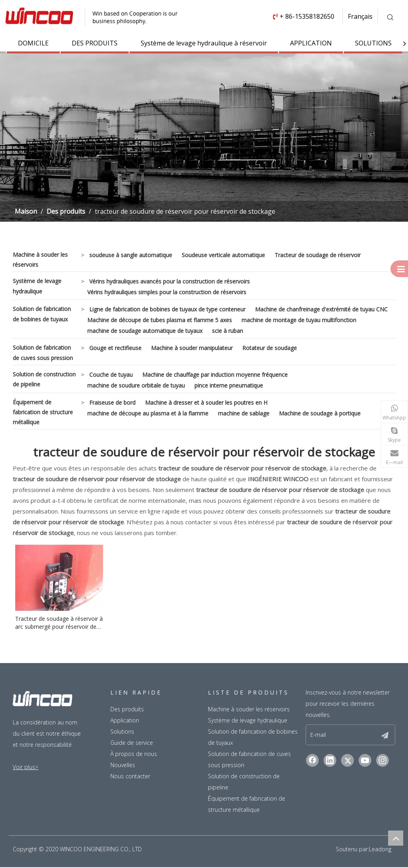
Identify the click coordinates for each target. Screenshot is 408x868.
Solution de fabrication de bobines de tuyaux (42, 314)
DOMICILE (33, 43)
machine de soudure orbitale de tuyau (136, 385)
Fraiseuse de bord (112, 403)
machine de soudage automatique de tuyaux (145, 331)
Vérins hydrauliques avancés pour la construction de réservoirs (170, 281)
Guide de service (132, 743)
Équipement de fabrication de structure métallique (43, 412)
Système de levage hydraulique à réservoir (204, 43)
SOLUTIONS (373, 43)
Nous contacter (130, 776)
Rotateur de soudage (270, 348)
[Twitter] (347, 760)
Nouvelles (123, 765)
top (396, 838)
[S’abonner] (385, 735)
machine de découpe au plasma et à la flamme (148, 413)
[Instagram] (382, 760)
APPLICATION (311, 43)
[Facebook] (312, 760)
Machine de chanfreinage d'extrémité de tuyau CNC (321, 309)
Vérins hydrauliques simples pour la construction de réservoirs (167, 292)
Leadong (380, 849)
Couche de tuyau (111, 375)
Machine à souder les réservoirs (40, 260)
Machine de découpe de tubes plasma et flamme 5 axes (160, 320)
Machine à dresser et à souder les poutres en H (206, 403)
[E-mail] (341, 735)
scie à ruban (228, 331)
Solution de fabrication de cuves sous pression (43, 352)
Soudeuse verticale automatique (223, 255)
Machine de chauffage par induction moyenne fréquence (215, 375)
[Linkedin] (330, 760)
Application (125, 720)
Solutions (122, 731)
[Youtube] (365, 760)
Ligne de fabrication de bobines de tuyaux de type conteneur (167, 309)
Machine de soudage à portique (320, 413)
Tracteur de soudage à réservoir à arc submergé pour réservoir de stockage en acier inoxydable (59, 623)
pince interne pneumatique (229, 385)
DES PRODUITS (95, 43)
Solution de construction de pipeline (44, 379)
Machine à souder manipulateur (192, 348)
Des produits (127, 709)
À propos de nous (134, 754)
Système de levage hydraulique (37, 286)
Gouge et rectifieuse (115, 348)
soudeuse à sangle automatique (131, 255)
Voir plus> (25, 767)
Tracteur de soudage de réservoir (318, 255)
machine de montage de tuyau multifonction (299, 320)
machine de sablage (244, 413)
